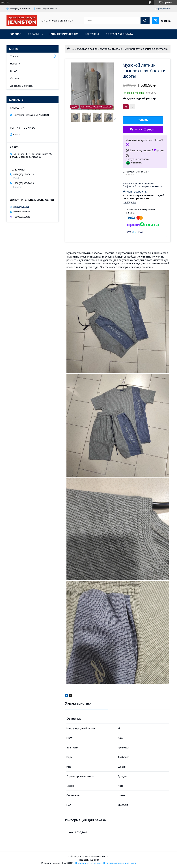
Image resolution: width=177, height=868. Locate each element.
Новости (15, 64)
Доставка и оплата (119, 34)
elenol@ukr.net (21, 207)
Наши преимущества (64, 34)
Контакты (92, 34)
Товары (33, 34)
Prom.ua (104, 857)
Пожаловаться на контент (88, 863)
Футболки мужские (111, 49)
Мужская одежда (87, 49)
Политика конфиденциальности (119, 863)
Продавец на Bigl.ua (88, 860)
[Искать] (145, 21)
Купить (143, 120)
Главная (16, 34)
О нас (14, 71)
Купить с (143, 129)
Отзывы (15, 78)
